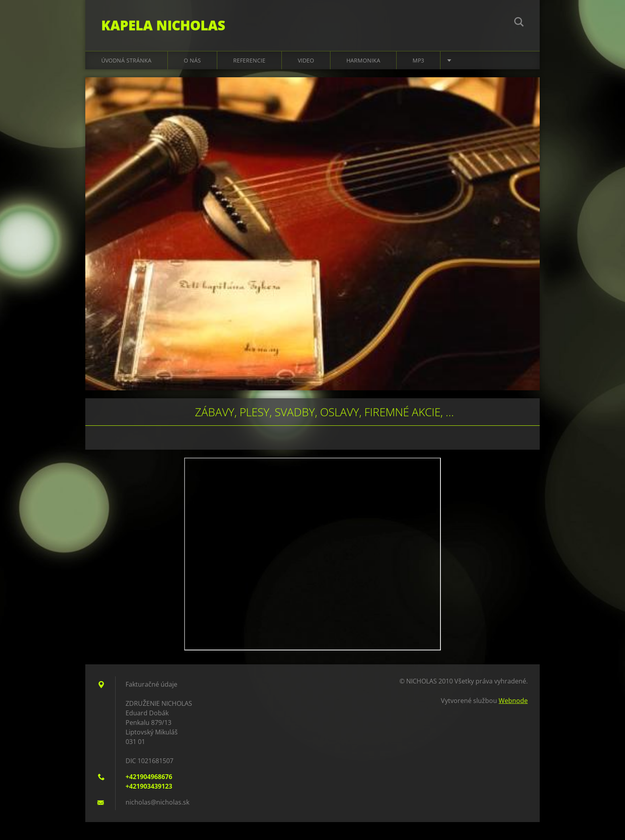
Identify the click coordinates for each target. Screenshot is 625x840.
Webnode (513, 701)
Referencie (249, 60)
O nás (192, 60)
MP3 (418, 60)
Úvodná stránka (126, 60)
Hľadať (519, 23)
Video (306, 60)
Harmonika (363, 60)
